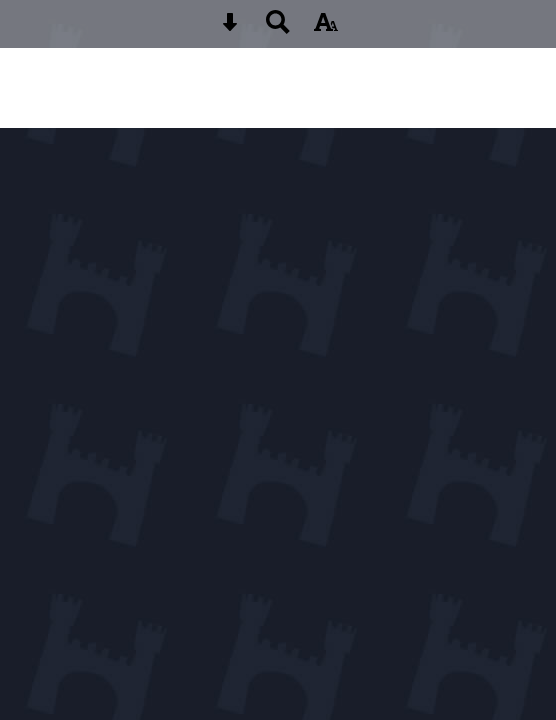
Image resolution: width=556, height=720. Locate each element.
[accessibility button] (326, 28)
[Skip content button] (230, 28)
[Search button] (278, 28)
